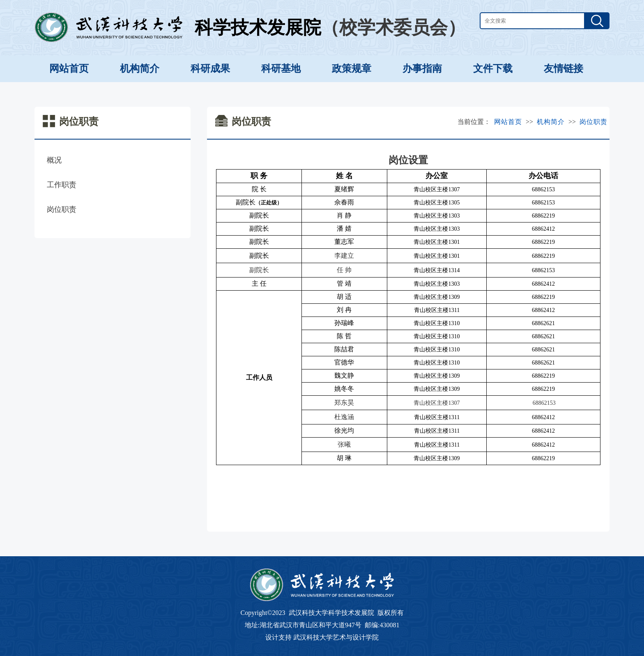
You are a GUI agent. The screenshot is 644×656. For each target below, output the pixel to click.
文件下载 (493, 69)
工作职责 (62, 185)
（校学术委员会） (393, 28)
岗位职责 (62, 209)
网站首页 (69, 69)
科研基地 (281, 69)
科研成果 (210, 69)
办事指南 (422, 69)
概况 (54, 160)
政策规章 (352, 69)
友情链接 (563, 69)
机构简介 (140, 69)
